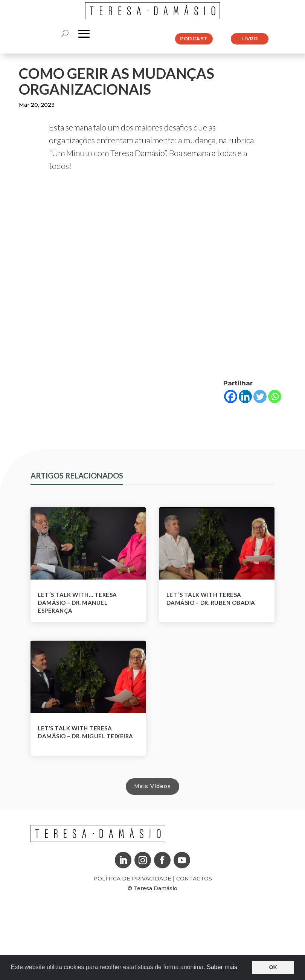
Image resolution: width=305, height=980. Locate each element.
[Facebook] (231, 396)
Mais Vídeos (152, 786)
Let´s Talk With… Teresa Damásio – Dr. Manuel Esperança (77, 603)
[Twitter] (260, 396)
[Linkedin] (245, 396)
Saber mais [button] (222, 967)
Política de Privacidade (133, 879)
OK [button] (273, 967)
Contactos (194, 879)
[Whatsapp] (275, 396)
